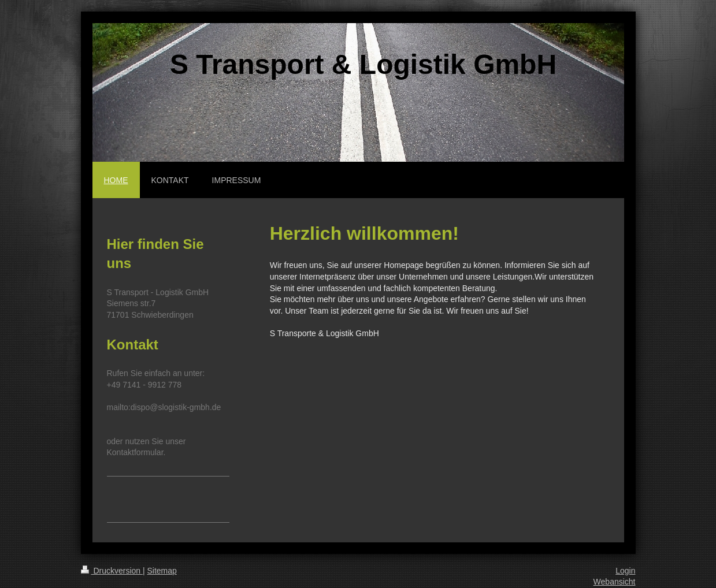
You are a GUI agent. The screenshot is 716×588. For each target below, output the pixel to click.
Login (625, 571)
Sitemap (162, 571)
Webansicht (615, 582)
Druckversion (112, 571)
